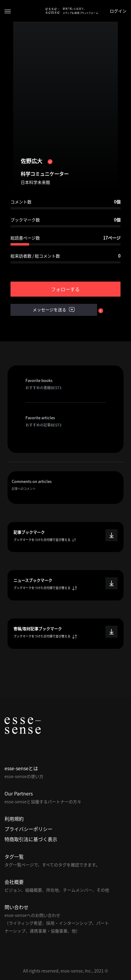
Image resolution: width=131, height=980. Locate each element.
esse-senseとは (21, 768)
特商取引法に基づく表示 (31, 839)
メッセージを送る (54, 310)
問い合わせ (16, 907)
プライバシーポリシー (28, 829)
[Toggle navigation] (8, 11)
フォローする (65, 289)
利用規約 (14, 819)
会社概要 (14, 882)
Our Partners (19, 793)
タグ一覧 (14, 856)
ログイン (118, 11)
